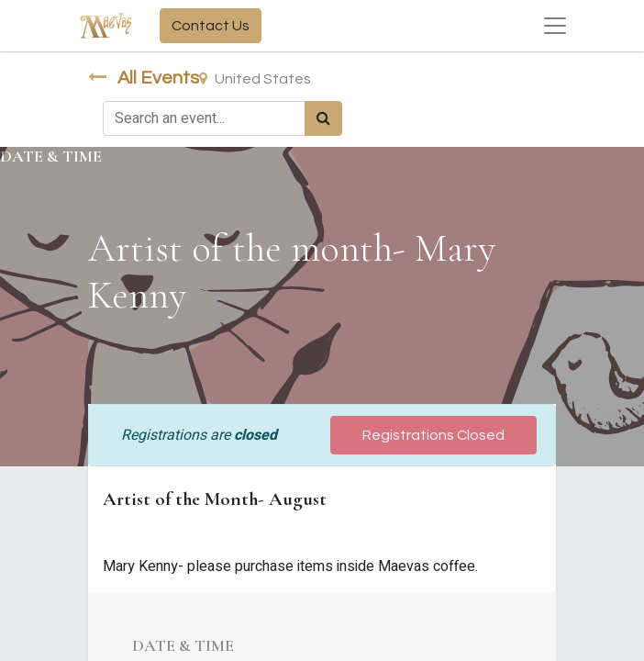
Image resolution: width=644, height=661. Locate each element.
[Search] (323, 118)
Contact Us (211, 26)
